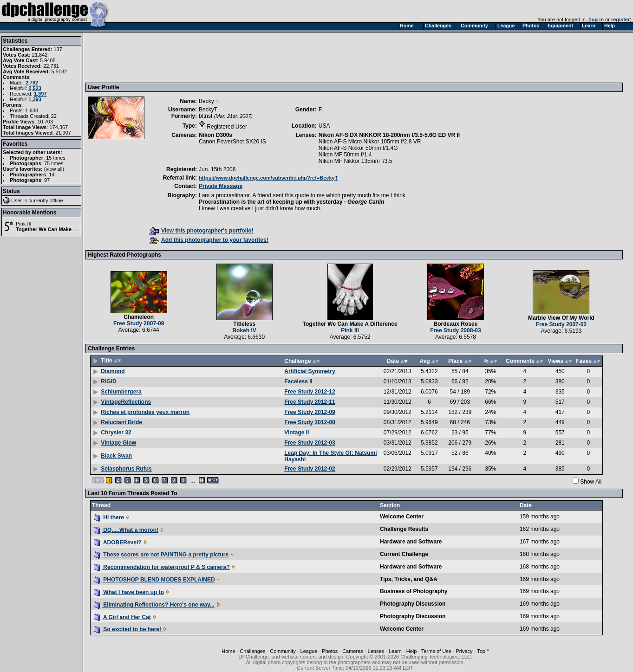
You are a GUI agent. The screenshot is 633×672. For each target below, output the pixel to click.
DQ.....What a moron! (126, 530)
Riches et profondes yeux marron (145, 412)
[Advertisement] (257, 57)
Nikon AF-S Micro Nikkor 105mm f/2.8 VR (370, 142)
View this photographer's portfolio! (202, 231)
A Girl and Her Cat (122, 617)
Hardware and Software (411, 542)
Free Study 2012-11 (310, 402)
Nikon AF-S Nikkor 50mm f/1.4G (358, 148)
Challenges (252, 651)
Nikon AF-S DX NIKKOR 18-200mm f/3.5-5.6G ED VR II (389, 135)
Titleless (244, 324)
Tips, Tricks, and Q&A (409, 579)
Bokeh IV (244, 330)
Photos (330, 651)
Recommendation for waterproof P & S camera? (162, 567)
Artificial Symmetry (310, 371)
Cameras (353, 651)
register (620, 19)
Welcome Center (402, 517)
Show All (591, 482)
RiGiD (108, 381)
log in (597, 19)
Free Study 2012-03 (310, 443)
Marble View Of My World (561, 318)
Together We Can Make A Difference (59, 229)
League (309, 651)
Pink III (24, 224)
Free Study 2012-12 (310, 392)
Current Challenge (404, 554)
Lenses (376, 651)
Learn (395, 651)
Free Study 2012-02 (310, 469)
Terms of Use (436, 651)
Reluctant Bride (121, 422)
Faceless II (298, 381)
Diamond (113, 371)
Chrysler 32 (116, 433)
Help (412, 651)
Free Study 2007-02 (561, 324)
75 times (54, 163)
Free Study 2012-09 (310, 412)
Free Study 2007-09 (139, 323)
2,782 (32, 83)
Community (283, 651)
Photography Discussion (413, 604)
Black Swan (116, 456)
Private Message (221, 186)
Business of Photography (414, 591)
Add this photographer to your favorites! (209, 240)
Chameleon (139, 317)
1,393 (35, 99)
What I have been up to (129, 592)
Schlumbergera (121, 392)
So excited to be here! (128, 629)
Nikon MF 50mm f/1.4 (345, 155)
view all (54, 169)
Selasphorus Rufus (126, 469)
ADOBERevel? (118, 543)
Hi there (109, 517)
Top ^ (483, 651)
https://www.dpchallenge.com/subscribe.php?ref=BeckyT (268, 178)
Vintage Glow (118, 443)
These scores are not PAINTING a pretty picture (161, 555)
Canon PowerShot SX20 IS (232, 142)
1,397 (40, 94)
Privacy (464, 651)
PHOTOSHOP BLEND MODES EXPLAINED (154, 580)
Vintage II (297, 433)
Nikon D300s (215, 135)
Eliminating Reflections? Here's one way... (154, 605)
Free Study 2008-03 (455, 330)
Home (228, 651)
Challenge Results (404, 529)
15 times (56, 158)
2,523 (35, 88)
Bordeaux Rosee (456, 324)
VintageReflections (126, 402)
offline (56, 200)
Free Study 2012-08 (310, 422)
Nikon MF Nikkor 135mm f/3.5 (356, 161)
